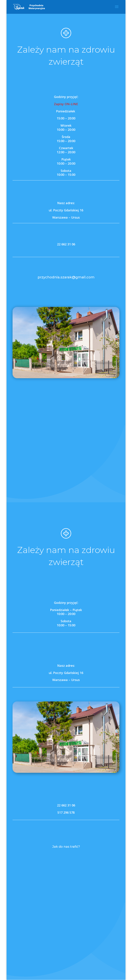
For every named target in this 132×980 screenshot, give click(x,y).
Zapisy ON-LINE (66, 104)
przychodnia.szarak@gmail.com (66, 277)
